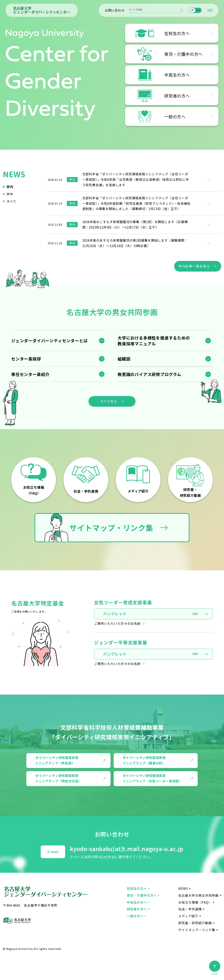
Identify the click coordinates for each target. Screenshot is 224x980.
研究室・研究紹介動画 (195, 923)
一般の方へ (135, 916)
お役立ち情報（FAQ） (195, 902)
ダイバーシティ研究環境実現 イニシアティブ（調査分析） (144, 760)
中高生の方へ (137, 902)
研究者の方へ (137, 909)
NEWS (183, 888)
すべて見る (109, 401)
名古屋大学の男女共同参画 (198, 895)
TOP (215, 968)
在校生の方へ (137, 888)
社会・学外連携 (190, 909)
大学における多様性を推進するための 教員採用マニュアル (154, 341)
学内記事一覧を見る (194, 266)
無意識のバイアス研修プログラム (149, 374)
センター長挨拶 (26, 359)
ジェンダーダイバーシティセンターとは (49, 340)
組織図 (124, 359)
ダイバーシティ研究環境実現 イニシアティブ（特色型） (57, 760)
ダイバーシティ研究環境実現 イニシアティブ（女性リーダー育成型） (152, 778)
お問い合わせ (115, 10)
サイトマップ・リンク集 (99, 528)
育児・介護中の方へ (142, 895)
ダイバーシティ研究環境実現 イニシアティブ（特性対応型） (58, 778)
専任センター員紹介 (30, 374)
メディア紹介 (188, 916)
